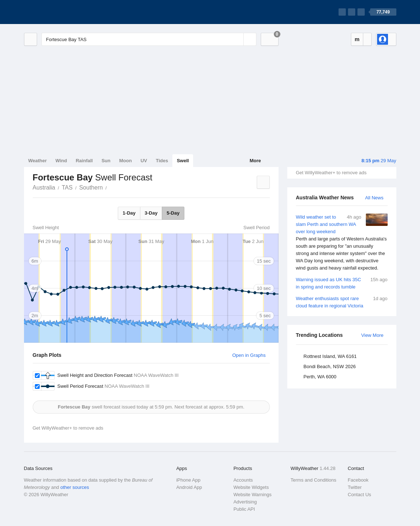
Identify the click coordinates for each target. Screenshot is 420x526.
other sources (75, 487)
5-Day (173, 213)
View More (372, 335)
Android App (189, 487)
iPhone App (189, 480)
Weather (38, 161)
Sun (106, 161)
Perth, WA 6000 (320, 377)
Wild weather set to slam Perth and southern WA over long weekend (342, 243)
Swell (183, 161)
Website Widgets (251, 487)
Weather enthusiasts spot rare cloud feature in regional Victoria (342, 302)
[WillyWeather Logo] (58, 12)
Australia (44, 188)
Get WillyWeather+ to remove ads (331, 173)
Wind (61, 161)
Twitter (355, 487)
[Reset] (237, 39)
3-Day (151, 213)
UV (144, 161)
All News (374, 198)
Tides (162, 161)
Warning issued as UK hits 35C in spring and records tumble (342, 283)
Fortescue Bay (111, 187)
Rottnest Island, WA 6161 (330, 356)
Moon (126, 161)
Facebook (358, 480)
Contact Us (359, 495)
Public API (244, 509)
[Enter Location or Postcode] (149, 39)
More (255, 161)
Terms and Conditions (313, 480)
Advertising (245, 502)
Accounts (243, 480)
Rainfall (84, 161)
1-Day (129, 213)
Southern (91, 188)
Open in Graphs (249, 355)
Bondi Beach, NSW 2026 (330, 366)
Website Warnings (253, 495)
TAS (67, 188)
